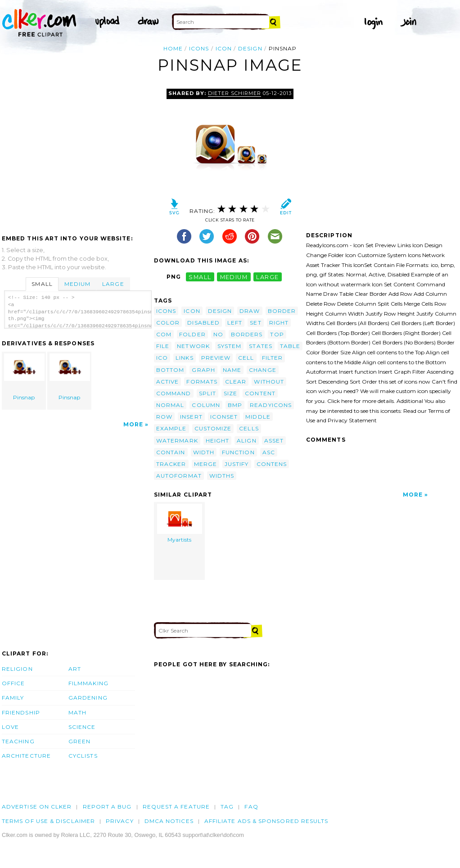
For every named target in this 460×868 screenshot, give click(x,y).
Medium (77, 284)
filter (272, 358)
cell (246, 358)
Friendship (21, 712)
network (193, 346)
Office (13, 683)
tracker (171, 464)
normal (170, 405)
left (235, 323)
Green (79, 741)
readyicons (271, 405)
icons (199, 48)
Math (77, 712)
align (246, 441)
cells (249, 428)
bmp (235, 405)
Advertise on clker (37, 807)
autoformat (179, 476)
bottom (170, 370)
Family (13, 698)
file (163, 346)
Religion (17, 669)
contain (171, 452)
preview (216, 358)
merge (205, 464)
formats (202, 382)
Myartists (180, 523)
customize (213, 428)
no (218, 334)
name (232, 370)
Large (113, 284)
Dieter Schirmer (235, 93)
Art (75, 669)
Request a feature (176, 807)
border (282, 311)
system (229, 346)
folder (192, 334)
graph (203, 370)
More (133, 424)
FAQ (251, 807)
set (255, 323)
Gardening (88, 698)
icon (224, 48)
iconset (224, 417)
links (184, 358)
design (250, 48)
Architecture (26, 756)
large (267, 277)
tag (227, 807)
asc (269, 452)
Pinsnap (24, 377)
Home (173, 48)
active (167, 382)
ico (162, 358)
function (238, 452)
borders (247, 334)
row (164, 417)
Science (82, 727)
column (206, 405)
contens (272, 464)
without (269, 382)
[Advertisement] (77, 156)
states (260, 346)
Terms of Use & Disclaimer (48, 821)
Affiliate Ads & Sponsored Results (266, 821)
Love (10, 727)
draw (250, 311)
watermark (177, 441)
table (290, 346)
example (171, 428)
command (174, 393)
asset (274, 441)
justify (237, 464)
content (260, 393)
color (168, 323)
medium (234, 277)
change (262, 370)
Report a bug (107, 807)
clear (236, 382)
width (204, 452)
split (207, 393)
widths (222, 476)
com (164, 334)
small (200, 277)
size (230, 393)
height (217, 441)
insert (191, 417)
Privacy (120, 821)
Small (42, 284)
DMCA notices (169, 821)
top (277, 334)
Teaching (18, 741)
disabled (203, 323)
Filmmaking (88, 683)
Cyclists (83, 756)
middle (258, 417)
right (279, 323)
